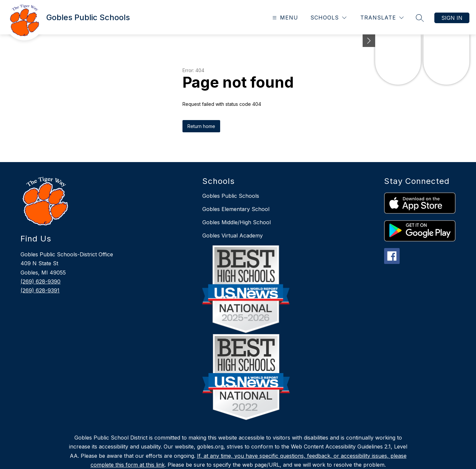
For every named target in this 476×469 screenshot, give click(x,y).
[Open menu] (284, 18)
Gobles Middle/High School (237, 222)
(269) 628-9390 (40, 281)
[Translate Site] (382, 18)
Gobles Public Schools (231, 196)
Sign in (452, 18)
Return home (201, 126)
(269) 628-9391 (40, 290)
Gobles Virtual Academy (233, 235)
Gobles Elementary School (236, 209)
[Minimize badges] (369, 41)
